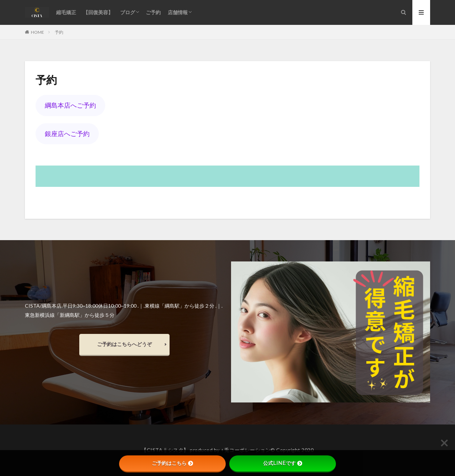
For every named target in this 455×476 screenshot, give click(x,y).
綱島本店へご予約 (70, 105)
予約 (59, 32)
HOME (38, 32)
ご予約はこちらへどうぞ (124, 344)
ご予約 (153, 12)
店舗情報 (178, 12)
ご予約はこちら (172, 463)
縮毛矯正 (66, 12)
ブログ (128, 12)
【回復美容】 (98, 12)
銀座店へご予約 (67, 134)
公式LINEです (283, 463)
